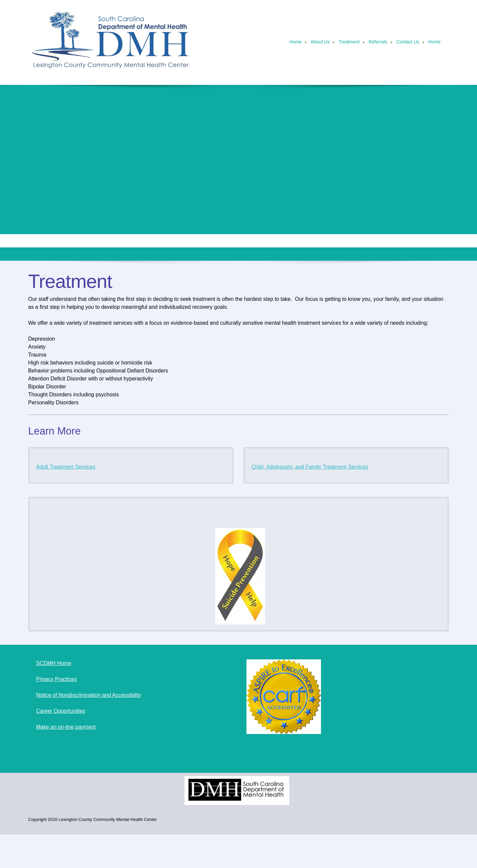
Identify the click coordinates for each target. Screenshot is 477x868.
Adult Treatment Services (66, 467)
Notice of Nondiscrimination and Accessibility (89, 695)
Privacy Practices (56, 679)
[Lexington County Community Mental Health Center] (111, 42)
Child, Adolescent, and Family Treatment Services (310, 467)
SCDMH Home (54, 663)
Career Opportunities (61, 711)
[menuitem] (296, 42)
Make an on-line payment (66, 727)
